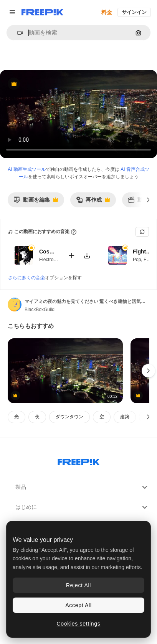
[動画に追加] (71, 256)
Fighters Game (142, 252)
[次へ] (148, 200)
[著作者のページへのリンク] (15, 305)
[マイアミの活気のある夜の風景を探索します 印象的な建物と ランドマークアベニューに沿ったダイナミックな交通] (65, 371)
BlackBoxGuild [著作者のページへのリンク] (40, 310)
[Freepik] (42, 12)
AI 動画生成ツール (27, 169)
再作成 (93, 202)
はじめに (82, 507)
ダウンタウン (69, 417)
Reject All (78, 585)
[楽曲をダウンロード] (87, 256)
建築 (125, 417)
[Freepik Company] (79, 460)
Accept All (78, 605)
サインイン (134, 12)
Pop (137, 260)
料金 (107, 12)
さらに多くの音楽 (26, 278)
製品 (82, 487)
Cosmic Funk (49, 252)
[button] (17, 33)
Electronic (49, 260)
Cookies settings (79, 624)
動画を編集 (36, 202)
